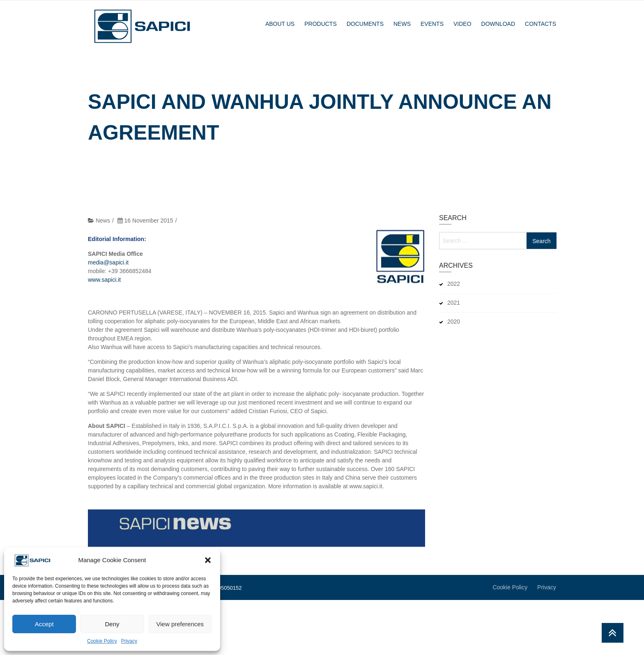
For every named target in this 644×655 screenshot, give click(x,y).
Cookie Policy (102, 641)
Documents (365, 24)
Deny (112, 624)
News (402, 24)
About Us (280, 24)
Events (432, 24)
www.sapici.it (104, 287)
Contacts (540, 24)
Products (321, 24)
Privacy (129, 641)
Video (462, 24)
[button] (208, 560)
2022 (454, 284)
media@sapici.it (108, 270)
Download (498, 24)
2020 (454, 322)
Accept (44, 624)
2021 (454, 303)
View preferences (180, 624)
